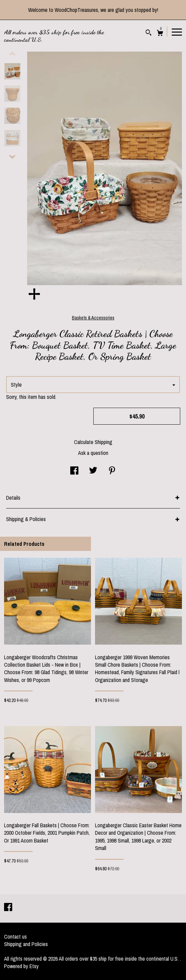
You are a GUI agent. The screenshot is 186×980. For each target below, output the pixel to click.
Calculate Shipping (93, 442)
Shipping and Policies (26, 944)
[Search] (148, 33)
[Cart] (160, 34)
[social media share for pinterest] (112, 471)
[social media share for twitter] (93, 471)
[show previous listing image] (12, 54)
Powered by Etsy (21, 966)
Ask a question (93, 453)
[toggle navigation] (177, 32)
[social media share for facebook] (74, 471)
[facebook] (8, 908)
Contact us (15, 937)
